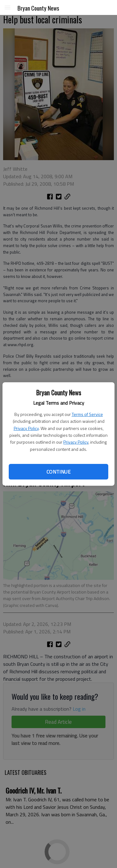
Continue (58, 472)
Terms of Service (87, 414)
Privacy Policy (26, 428)
